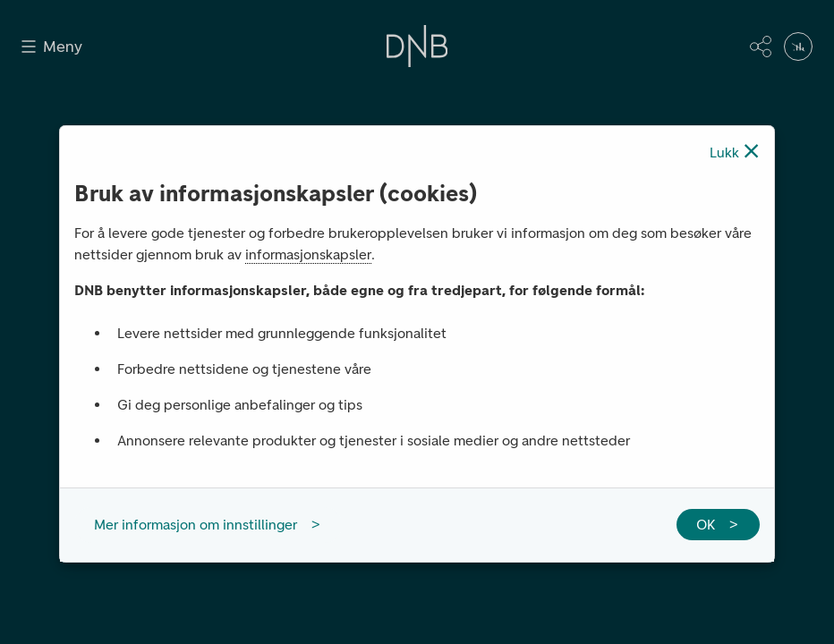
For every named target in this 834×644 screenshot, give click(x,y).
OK (706, 525)
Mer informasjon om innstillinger (196, 525)
